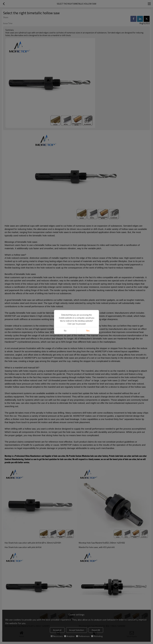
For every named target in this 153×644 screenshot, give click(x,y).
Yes (88, 331)
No (65, 331)
